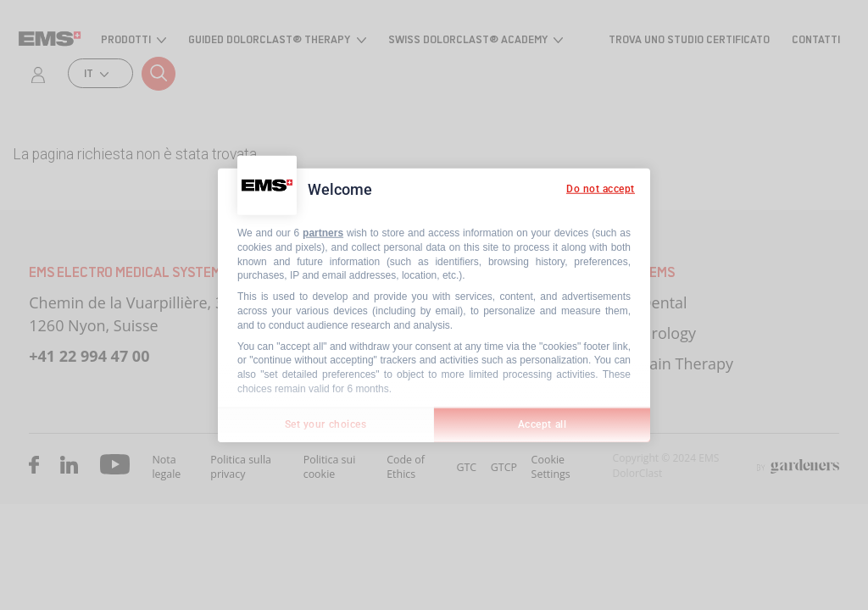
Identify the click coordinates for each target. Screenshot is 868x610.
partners (323, 233)
